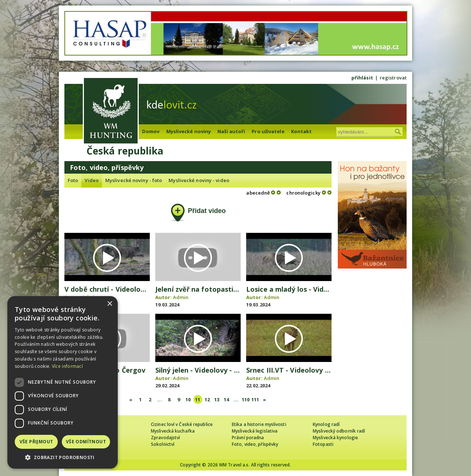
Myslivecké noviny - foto (134, 180)
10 (188, 399)
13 (217, 399)
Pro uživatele (268, 131)
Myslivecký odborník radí (339, 431)
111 (255, 399)
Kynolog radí (326, 424)
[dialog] (63, 382)
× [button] (109, 304)
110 (246, 399)
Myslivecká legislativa (255, 431)
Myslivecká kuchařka (173, 431)
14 (226, 399)
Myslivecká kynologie (335, 438)
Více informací (67, 366)
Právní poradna (248, 438)
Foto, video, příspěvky (255, 444)
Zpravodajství (165, 438)
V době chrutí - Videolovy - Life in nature (132, 289)
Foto (73, 180)
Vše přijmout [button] (36, 442)
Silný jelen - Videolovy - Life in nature (217, 370)
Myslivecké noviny (189, 131)
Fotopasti (323, 444)
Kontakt (302, 131)
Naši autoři (231, 131)
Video (92, 180)
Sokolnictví (163, 444)
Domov (151, 131)
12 (207, 399)
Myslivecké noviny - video (199, 180)
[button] (63, 457)
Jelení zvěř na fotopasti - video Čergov (219, 289)
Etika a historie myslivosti (259, 424)
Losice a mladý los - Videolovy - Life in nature (322, 289)
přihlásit (362, 78)
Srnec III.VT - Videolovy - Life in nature (310, 370)
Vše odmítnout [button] (86, 442)
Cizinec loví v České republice (182, 424)
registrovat (393, 78)
